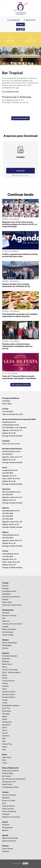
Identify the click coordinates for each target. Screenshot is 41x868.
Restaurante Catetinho (10, 770)
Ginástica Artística (9, 692)
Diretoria (5, 586)
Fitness (5, 678)
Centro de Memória (9, 811)
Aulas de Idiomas (8, 806)
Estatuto (5, 599)
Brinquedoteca (7, 827)
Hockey (5, 700)
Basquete (6, 661)
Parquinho (6, 825)
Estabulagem (7, 645)
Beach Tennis (7, 664)
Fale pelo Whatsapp (21, 118)
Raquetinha (6, 725)
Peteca (5, 716)
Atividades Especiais (10, 656)
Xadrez (5, 747)
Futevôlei (5, 686)
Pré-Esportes (7, 722)
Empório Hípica (8, 773)
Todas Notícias (8, 848)
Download (21, 171)
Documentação (8, 632)
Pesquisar (6, 851)
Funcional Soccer (8, 681)
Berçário (5, 830)
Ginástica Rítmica (9, 697)
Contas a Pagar (8, 635)
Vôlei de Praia (7, 744)
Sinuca (5, 730)
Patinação (6, 714)
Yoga (4, 749)
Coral (4, 803)
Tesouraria (6, 621)
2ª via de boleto (13, 20)
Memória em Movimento (11, 817)
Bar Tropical (7, 776)
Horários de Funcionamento (12, 624)
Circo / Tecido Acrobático (11, 672)
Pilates (5, 719)
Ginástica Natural (9, 694)
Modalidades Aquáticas (11, 705)
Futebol (5, 683)
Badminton (6, 659)
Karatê (5, 703)
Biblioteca (6, 798)
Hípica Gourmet (8, 809)
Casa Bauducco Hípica (10, 787)
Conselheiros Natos (9, 591)
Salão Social (7, 757)
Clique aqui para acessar (11, 443)
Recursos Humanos (9, 615)
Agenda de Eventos (9, 841)
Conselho (6, 588)
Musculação (7, 711)
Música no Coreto (9, 800)
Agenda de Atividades (10, 838)
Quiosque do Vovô (9, 782)
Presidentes (6, 594)
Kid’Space (6, 814)
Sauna (5, 727)
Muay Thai (6, 708)
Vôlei (4, 741)
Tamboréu (6, 736)
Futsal (4, 689)
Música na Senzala (9, 795)
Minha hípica (31, 20)
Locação (5, 626)
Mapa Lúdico (7, 602)
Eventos (5, 648)
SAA (4, 618)
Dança (5, 675)
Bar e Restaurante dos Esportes (14, 779)
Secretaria (6, 613)
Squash (5, 733)
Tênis (4, 738)
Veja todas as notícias (20, 385)
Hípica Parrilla (7, 784)
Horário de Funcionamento (12, 605)
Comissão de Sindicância (11, 597)
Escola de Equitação (10, 642)
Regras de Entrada (9, 629)
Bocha (5, 667)
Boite (4, 760)
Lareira (5, 763)
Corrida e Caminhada (10, 670)
